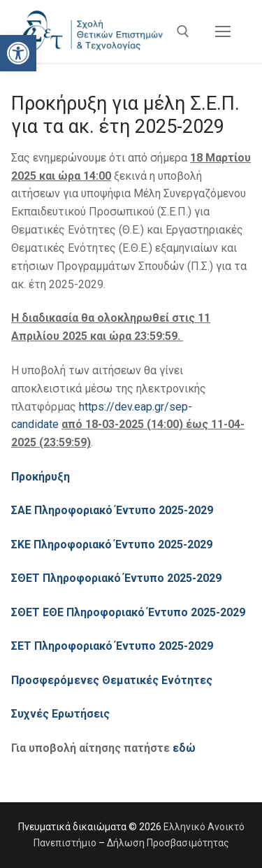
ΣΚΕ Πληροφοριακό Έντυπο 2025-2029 (113, 545)
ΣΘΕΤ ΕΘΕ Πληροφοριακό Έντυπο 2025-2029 (130, 612)
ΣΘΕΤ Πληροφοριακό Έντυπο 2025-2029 (118, 578)
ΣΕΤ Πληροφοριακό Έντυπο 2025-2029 (114, 646)
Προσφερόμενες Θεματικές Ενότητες (112, 680)
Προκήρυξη (41, 477)
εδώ (184, 748)
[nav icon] (223, 31)
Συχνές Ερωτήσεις (60, 714)
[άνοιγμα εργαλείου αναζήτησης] (183, 31)
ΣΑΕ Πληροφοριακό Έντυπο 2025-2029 (112, 510)
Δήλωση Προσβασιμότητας (168, 843)
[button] (18, 53)
